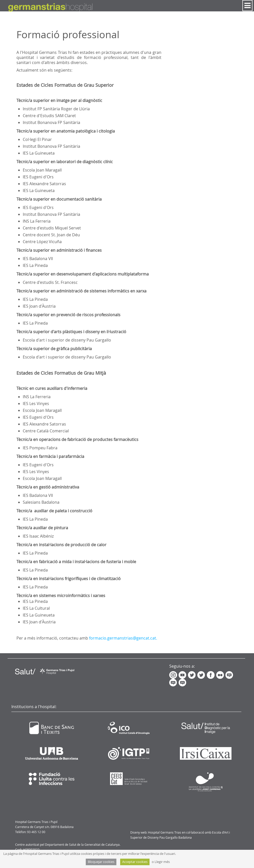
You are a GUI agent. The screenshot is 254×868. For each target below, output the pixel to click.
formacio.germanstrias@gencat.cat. (123, 638)
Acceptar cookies (135, 862)
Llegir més (162, 862)
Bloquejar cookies (101, 862)
